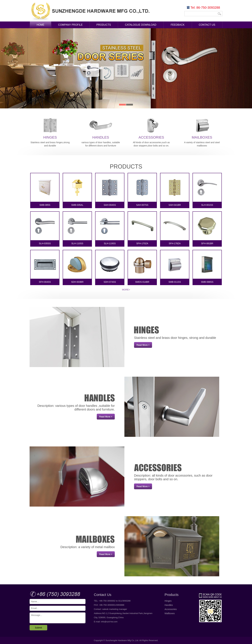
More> (126, 290)
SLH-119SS (110, 228)
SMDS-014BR (142, 267)
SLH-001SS (207, 190)
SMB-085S (45, 190)
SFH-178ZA (175, 228)
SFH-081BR (207, 228)
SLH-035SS (45, 228)
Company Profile (70, 25)
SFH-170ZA (142, 228)
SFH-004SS (45, 267)
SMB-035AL (77, 190)
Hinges (50, 128)
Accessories (151, 128)
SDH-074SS (110, 267)
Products (104, 25)
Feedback (178, 25)
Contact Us (207, 25)
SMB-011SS (175, 267)
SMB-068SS (207, 267)
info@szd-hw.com (109, 622)
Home (40, 25)
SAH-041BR (175, 190)
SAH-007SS (142, 190)
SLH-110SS (77, 228)
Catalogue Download (141, 25)
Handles (101, 128)
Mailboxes (202, 128)
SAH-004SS (110, 190)
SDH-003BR (77, 267)
